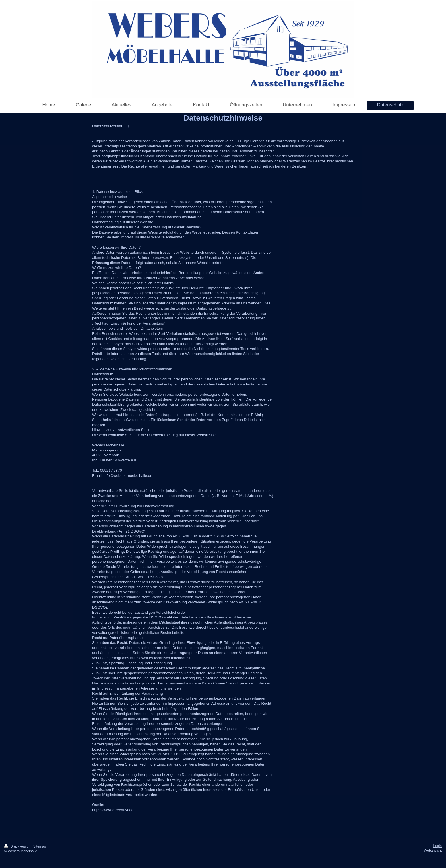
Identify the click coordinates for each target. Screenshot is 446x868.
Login (437, 846)
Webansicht (433, 851)
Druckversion (18, 846)
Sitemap (40, 846)
